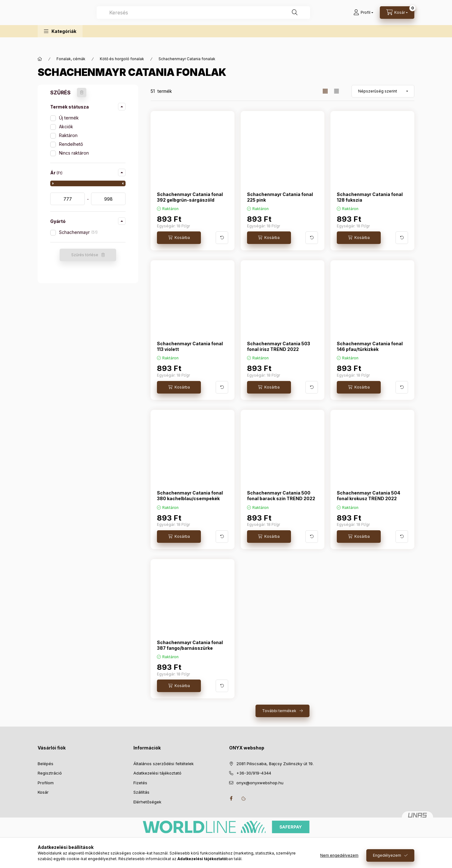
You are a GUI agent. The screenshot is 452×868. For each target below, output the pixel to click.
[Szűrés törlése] (82, 93)
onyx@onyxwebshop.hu (260, 783)
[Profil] (363, 19)
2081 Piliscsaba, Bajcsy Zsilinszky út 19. (275, 764)
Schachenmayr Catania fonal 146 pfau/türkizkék (370, 346)
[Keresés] (323, 19)
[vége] (108, 199)
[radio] (336, 91)
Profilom (46, 783)
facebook (231, 798)
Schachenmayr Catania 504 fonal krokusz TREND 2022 (369, 496)
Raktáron (68, 135)
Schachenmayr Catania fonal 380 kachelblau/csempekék (190, 496)
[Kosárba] (179, 238)
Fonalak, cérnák (71, 59)
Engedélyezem (387, 855)
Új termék (69, 118)
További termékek (279, 711)
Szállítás (141, 792)
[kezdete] (67, 199)
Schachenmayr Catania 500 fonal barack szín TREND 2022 (281, 496)
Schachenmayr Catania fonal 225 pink (280, 197)
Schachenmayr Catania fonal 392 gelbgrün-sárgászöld (190, 197)
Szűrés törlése (85, 255)
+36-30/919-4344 (254, 773)
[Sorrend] (383, 91)
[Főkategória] (40, 59)
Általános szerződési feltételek (164, 764)
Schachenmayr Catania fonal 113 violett (190, 346)
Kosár (43, 792)
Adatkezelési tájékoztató (157, 773)
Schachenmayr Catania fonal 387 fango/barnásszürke (190, 645)
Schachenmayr (78, 232)
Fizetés (140, 783)
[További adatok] (222, 238)
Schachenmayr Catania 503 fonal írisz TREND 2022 (279, 346)
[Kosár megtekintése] (397, 19)
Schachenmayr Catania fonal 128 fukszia (370, 197)
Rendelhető (71, 144)
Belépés (46, 764)
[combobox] (232, 19)
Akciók (66, 127)
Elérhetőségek (147, 802)
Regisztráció (50, 773)
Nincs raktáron (74, 153)
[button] (60, 44)
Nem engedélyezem (339, 855)
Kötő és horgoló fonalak (122, 59)
